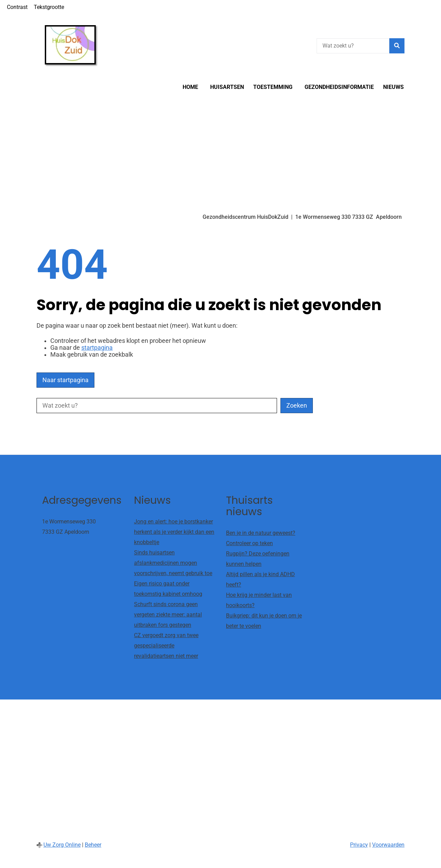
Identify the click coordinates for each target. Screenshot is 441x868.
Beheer (93, 845)
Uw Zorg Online (62, 845)
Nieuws (393, 87)
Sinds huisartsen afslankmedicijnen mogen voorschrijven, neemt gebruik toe (173, 563)
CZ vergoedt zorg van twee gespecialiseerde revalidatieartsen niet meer (166, 646)
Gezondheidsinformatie (339, 87)
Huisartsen (227, 87)
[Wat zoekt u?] (353, 46)
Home (190, 87)
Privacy (359, 845)
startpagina (97, 348)
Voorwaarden (388, 845)
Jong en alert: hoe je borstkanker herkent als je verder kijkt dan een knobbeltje (174, 532)
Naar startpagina (65, 380)
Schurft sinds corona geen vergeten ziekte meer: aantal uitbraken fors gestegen (168, 615)
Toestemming (273, 87)
